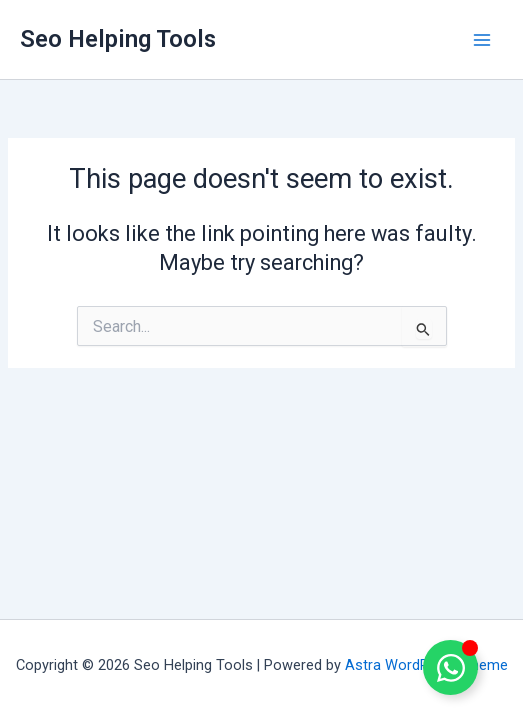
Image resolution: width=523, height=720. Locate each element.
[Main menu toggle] (482, 40)
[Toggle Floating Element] (450, 667)
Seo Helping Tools (118, 39)
